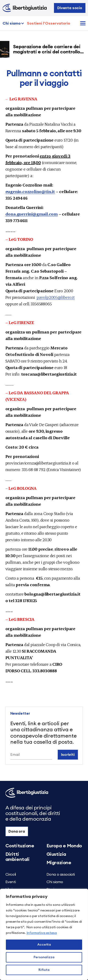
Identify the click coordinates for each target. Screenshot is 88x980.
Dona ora (17, 831)
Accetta (44, 945)
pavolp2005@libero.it (56, 297)
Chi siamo (12, 23)
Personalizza (44, 957)
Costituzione (20, 846)
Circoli (11, 874)
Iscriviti (68, 755)
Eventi (11, 882)
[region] (44, 934)
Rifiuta (44, 970)
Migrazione (59, 863)
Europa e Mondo (64, 846)
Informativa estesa (42, 933)
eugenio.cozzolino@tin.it (30, 191)
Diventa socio (70, 8)
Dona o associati (61, 874)
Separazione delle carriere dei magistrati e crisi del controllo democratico (48, 52)
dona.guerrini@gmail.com (32, 214)
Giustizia (56, 854)
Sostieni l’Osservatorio (49, 23)
